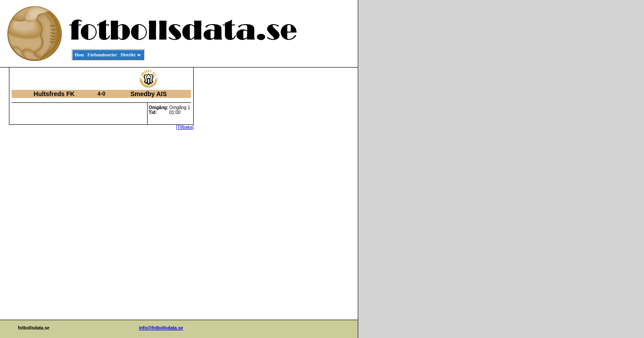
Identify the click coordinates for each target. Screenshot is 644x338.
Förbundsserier (102, 55)
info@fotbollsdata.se (161, 328)
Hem (79, 55)
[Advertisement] (318, 204)
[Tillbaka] (185, 127)
